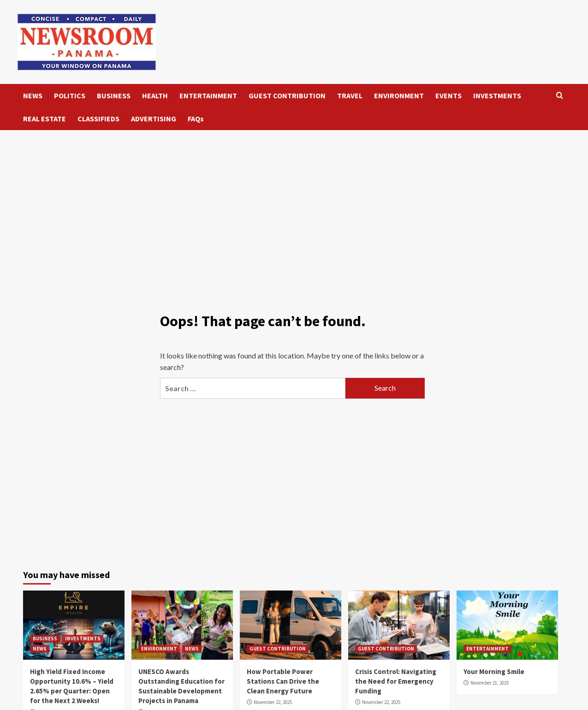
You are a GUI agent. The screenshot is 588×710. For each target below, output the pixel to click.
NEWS (33, 95)
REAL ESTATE (45, 119)
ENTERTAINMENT (208, 95)
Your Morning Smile (494, 671)
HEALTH (155, 95)
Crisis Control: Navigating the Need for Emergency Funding (396, 681)
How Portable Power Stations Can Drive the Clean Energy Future (283, 681)
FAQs (196, 119)
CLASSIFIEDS (98, 119)
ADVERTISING (154, 119)
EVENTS (448, 95)
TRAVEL (350, 95)
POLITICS (70, 95)
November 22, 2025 (273, 702)
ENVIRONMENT (399, 95)
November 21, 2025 (490, 683)
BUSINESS (114, 95)
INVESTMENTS (497, 95)
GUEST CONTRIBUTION (287, 95)
